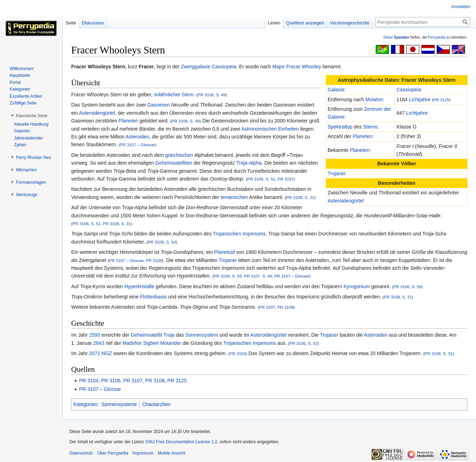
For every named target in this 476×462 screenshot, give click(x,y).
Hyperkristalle (139, 286)
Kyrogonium (357, 286)
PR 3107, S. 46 (258, 276)
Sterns (370, 127)
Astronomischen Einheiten (270, 129)
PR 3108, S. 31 (300, 197)
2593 (95, 335)
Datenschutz (81, 453)
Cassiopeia (224, 67)
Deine (396, 37)
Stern (188, 95)
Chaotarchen (156, 404)
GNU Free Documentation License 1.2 (181, 442)
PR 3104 (237, 353)
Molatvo (374, 99)
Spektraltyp (340, 127)
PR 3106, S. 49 (212, 95)
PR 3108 (154, 260)
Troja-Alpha (249, 163)
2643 (99, 343)
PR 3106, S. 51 (261, 179)
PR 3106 (111, 381)
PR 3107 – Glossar (137, 145)
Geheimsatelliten (174, 163)
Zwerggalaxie (196, 67)
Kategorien (85, 404)
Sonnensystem (202, 335)
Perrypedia (437, 37)
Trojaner (337, 173)
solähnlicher (167, 95)
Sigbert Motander (162, 343)
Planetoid (225, 252)
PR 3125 (441, 100)
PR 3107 (286, 179)
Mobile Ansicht (171, 453)
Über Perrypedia (113, 453)
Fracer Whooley (304, 67)
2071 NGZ (101, 353)
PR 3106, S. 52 (303, 343)
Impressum (143, 453)
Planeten (362, 136)
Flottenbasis (153, 297)
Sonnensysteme (119, 404)
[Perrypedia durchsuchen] (423, 22)
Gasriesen (159, 105)
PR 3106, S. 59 (228, 276)
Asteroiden (137, 137)
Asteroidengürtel (346, 201)
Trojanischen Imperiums (239, 234)
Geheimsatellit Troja (153, 335)
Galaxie (336, 90)
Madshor (132, 343)
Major (279, 67)
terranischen (234, 197)
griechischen (179, 155)
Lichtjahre (420, 99)
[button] (32, 116)
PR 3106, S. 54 (162, 242)
